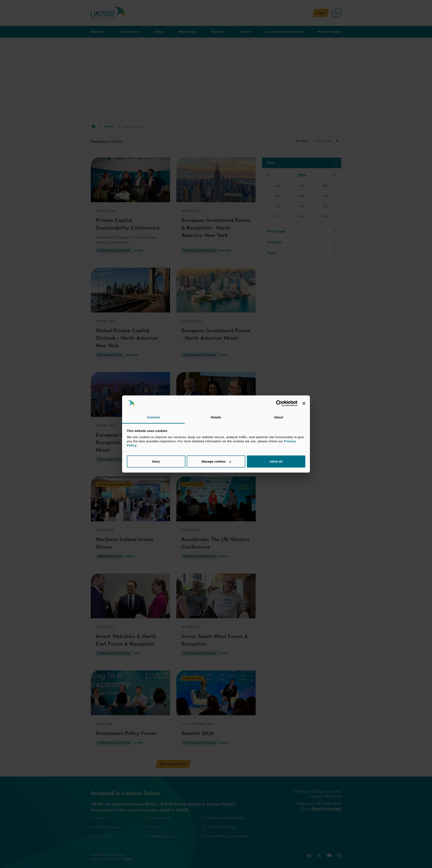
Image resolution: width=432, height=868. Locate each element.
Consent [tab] (153, 417)
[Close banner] (304, 404)
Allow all (276, 461)
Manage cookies (216, 461)
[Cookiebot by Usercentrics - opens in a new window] (279, 404)
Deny (156, 461)
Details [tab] (216, 417)
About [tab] (279, 417)
